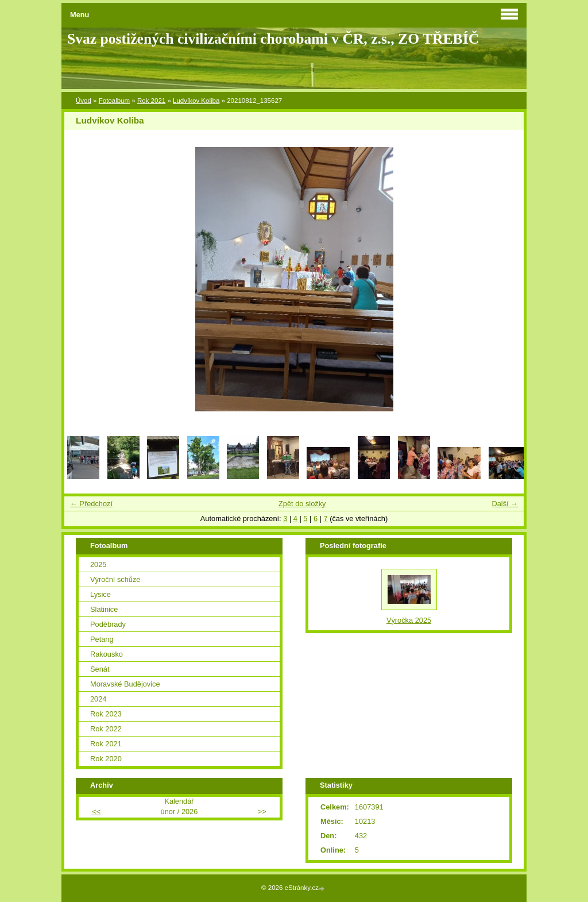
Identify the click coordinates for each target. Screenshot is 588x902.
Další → (505, 504)
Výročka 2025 (409, 620)
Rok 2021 (151, 101)
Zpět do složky (302, 504)
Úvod (84, 101)
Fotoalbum (114, 101)
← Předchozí (91, 504)
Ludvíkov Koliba (196, 101)
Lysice (100, 594)
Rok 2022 (106, 729)
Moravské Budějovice (125, 684)
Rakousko (107, 654)
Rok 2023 (106, 714)
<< (96, 812)
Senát (100, 669)
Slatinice (104, 609)
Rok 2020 (106, 759)
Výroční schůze (115, 579)
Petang (102, 639)
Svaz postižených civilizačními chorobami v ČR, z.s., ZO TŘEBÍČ (273, 39)
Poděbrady (108, 624)
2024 (98, 699)
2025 (98, 564)
